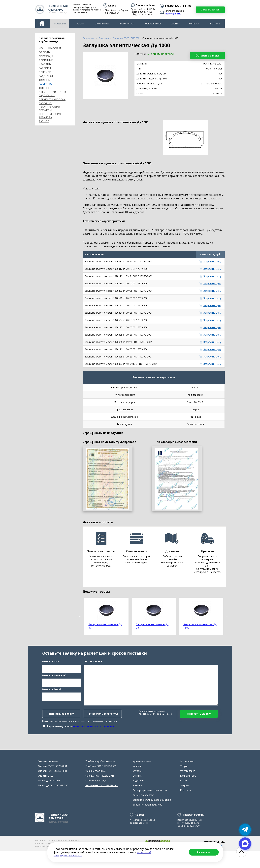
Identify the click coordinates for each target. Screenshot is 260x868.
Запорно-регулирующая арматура (49, 107)
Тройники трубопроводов (100, 779)
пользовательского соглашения (94, 735)
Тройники (46, 60)
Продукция (60, 24)
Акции (175, 24)
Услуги (80, 24)
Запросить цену (212, 261)
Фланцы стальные (96, 788)
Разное (44, 121)
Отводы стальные (48, 779)
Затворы (45, 68)
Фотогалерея (127, 24)
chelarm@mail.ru (173, 14)
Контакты (216, 24)
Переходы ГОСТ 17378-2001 (54, 803)
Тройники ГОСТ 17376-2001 (101, 783)
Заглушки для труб (96, 798)
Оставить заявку (207, 56)
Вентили (45, 72)
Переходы (46, 56)
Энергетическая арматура (50, 116)
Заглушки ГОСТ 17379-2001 (102, 803)
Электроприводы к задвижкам (52, 94)
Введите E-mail (52, 698)
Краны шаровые (50, 48)
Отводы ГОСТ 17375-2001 (53, 783)
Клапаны (45, 64)
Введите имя (51, 670)
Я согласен (204, 852)
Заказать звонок (210, 10)
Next (227, 616)
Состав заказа (93, 670)
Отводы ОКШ (46, 793)
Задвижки (46, 76)
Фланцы (45, 80)
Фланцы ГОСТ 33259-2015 (100, 793)
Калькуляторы (153, 24)
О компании (102, 24)
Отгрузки (194, 24)
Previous (80, 616)
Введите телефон (54, 684)
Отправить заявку (199, 722)
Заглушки (46, 84)
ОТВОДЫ (45, 52)
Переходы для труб (49, 798)
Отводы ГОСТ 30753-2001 (53, 788)
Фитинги (45, 88)
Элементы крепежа (52, 99)
